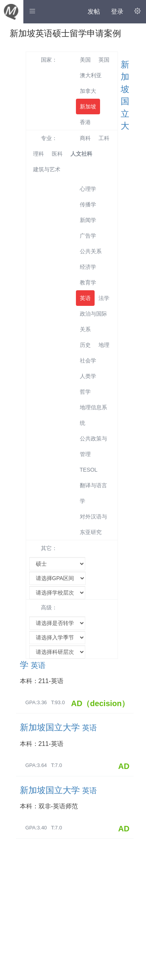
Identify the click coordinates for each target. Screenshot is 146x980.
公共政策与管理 (93, 446)
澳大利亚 (91, 75)
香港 (85, 122)
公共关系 (91, 251)
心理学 (88, 189)
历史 (85, 345)
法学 (104, 298)
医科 (57, 154)
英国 (104, 60)
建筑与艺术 (47, 169)
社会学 (88, 360)
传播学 (88, 204)
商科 (85, 138)
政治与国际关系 (93, 321)
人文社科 (81, 154)
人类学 (88, 376)
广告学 (88, 236)
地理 (104, 345)
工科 (104, 138)
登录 (117, 12)
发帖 (94, 12)
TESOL (89, 470)
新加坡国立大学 (58, 727)
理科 (39, 154)
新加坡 (88, 107)
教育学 (88, 282)
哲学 (85, 392)
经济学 (88, 267)
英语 (85, 298)
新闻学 (88, 220)
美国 (85, 60)
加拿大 (88, 91)
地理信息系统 (93, 415)
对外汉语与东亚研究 (93, 524)
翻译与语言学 (93, 493)
